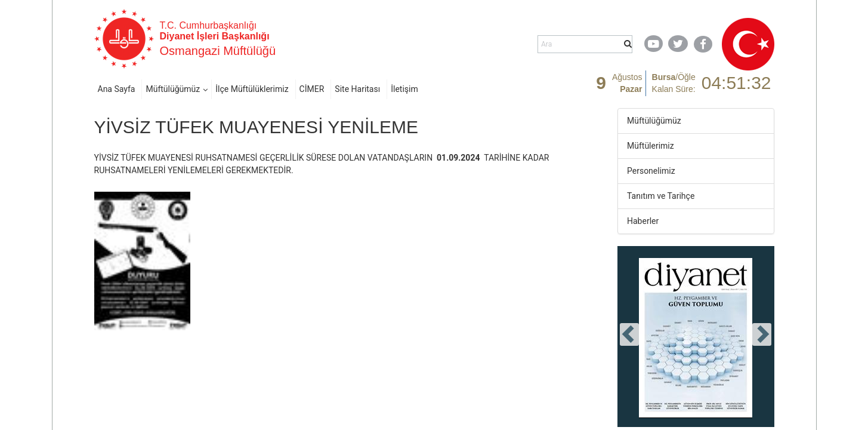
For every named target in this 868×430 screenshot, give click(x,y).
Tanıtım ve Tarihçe (661, 196)
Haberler (643, 221)
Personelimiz (651, 171)
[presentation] (629, 334)
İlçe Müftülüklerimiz (252, 89)
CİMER (312, 89)
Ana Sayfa (117, 89)
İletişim (404, 89)
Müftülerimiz (651, 146)
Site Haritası (357, 89)
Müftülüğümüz (173, 89)
